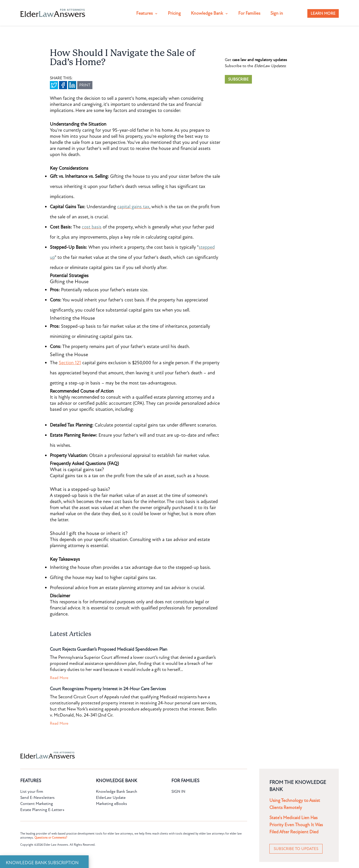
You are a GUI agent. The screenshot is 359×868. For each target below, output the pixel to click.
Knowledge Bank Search (117, 792)
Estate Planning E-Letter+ (42, 810)
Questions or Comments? (51, 838)
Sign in (277, 13)
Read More (59, 678)
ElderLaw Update (111, 798)
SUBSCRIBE (238, 79)
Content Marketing (37, 804)
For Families (249, 13)
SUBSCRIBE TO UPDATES (296, 849)
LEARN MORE (323, 13)
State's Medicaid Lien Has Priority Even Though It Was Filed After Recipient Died (296, 825)
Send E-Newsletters (37, 798)
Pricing (174, 13)
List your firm (32, 792)
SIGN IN (178, 792)
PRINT (85, 85)
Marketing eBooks (112, 804)
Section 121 (70, 363)
